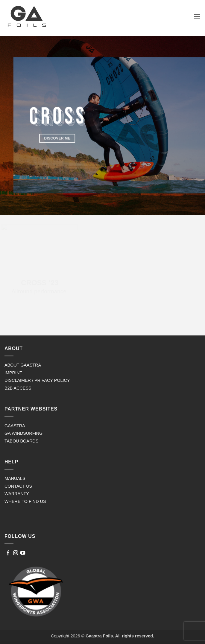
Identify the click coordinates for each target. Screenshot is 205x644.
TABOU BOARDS (21, 441)
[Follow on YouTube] (23, 553)
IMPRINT (13, 373)
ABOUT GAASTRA (23, 365)
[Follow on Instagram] (16, 553)
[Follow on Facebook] (8, 553)
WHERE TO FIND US (25, 501)
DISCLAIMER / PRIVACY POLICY (37, 380)
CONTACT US (18, 486)
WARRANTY (17, 494)
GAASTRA (15, 426)
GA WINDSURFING (23, 433)
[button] (197, 16)
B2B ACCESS (18, 388)
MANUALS (15, 478)
